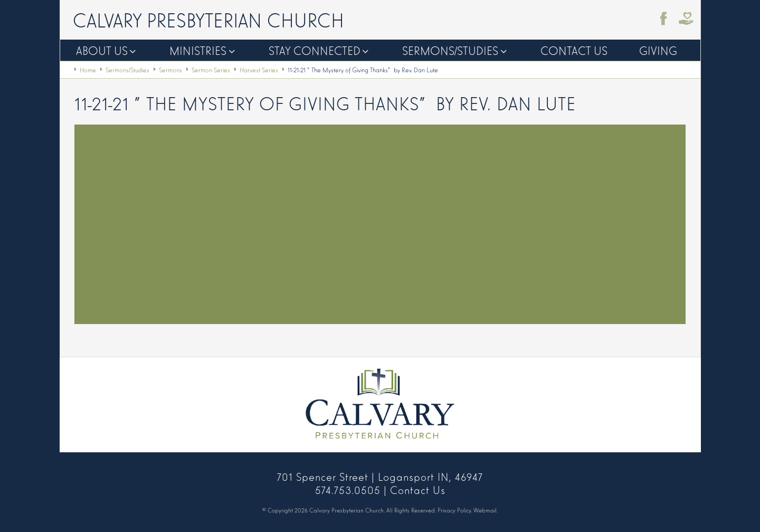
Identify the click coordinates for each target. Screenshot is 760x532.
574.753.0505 (348, 489)
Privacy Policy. (455, 510)
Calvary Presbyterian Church (208, 19)
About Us (102, 50)
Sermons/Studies (450, 50)
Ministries (198, 50)
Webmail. (486, 510)
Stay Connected (315, 50)
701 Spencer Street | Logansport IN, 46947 (380, 476)
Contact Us (574, 50)
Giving (658, 50)
